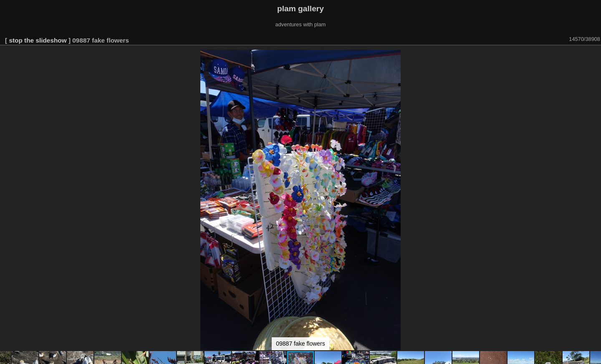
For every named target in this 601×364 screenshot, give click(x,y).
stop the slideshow (38, 40)
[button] (593, 57)
